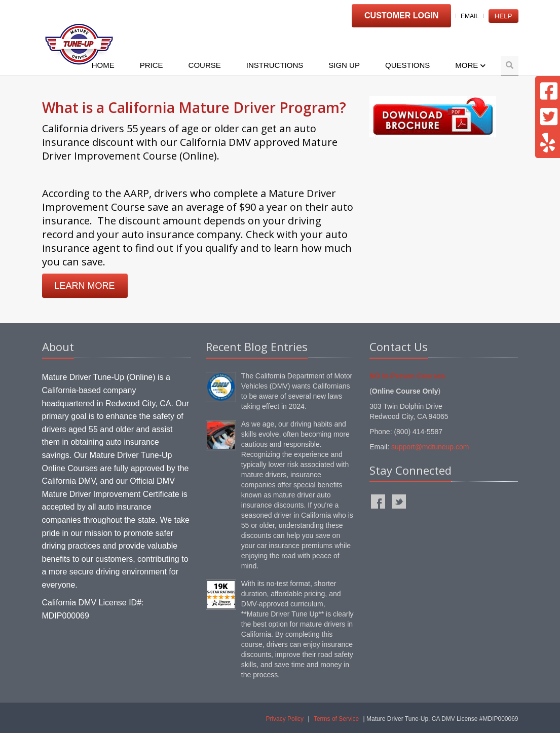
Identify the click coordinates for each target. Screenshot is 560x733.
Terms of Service (336, 719)
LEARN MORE (85, 286)
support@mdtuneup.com (430, 447)
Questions (407, 65)
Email (470, 16)
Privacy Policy (285, 719)
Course (205, 65)
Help (503, 16)
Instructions (275, 65)
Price (152, 65)
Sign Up (344, 65)
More (470, 65)
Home (103, 65)
